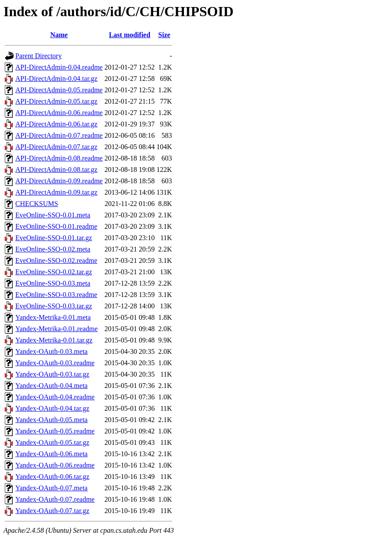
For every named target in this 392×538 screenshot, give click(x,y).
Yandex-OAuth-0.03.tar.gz (52, 374)
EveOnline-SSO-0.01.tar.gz (54, 238)
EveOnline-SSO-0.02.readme (56, 260)
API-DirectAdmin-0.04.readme (59, 67)
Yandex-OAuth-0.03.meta (51, 351)
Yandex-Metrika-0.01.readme (57, 329)
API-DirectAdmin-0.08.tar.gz (56, 169)
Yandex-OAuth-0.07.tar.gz (52, 511)
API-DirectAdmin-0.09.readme (59, 181)
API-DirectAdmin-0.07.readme (59, 135)
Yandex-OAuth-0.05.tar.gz (52, 442)
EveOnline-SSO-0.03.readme (56, 295)
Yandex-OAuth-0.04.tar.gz (52, 408)
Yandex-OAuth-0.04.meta (51, 386)
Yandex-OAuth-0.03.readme (55, 363)
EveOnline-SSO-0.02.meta (53, 249)
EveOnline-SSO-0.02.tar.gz (54, 272)
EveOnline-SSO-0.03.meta (53, 283)
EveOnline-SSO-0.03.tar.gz (54, 306)
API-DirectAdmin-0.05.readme (59, 90)
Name (59, 35)
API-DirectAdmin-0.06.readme (59, 113)
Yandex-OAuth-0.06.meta (51, 454)
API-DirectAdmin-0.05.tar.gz (56, 101)
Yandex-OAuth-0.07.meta (51, 488)
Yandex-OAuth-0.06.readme (55, 465)
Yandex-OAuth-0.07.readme (55, 499)
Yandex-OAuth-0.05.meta (51, 420)
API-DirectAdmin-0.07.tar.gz (56, 147)
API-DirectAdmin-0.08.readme (59, 158)
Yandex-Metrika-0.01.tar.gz (54, 340)
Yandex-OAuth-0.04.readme (55, 397)
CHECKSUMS (37, 204)
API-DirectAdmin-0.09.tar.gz (56, 192)
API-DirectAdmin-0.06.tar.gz (56, 124)
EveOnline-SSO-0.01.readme (56, 226)
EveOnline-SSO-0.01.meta (53, 215)
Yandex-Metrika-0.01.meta (53, 317)
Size (164, 35)
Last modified (130, 35)
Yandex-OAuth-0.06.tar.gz (52, 477)
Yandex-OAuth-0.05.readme (55, 431)
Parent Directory (38, 56)
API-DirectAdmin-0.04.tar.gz (56, 79)
